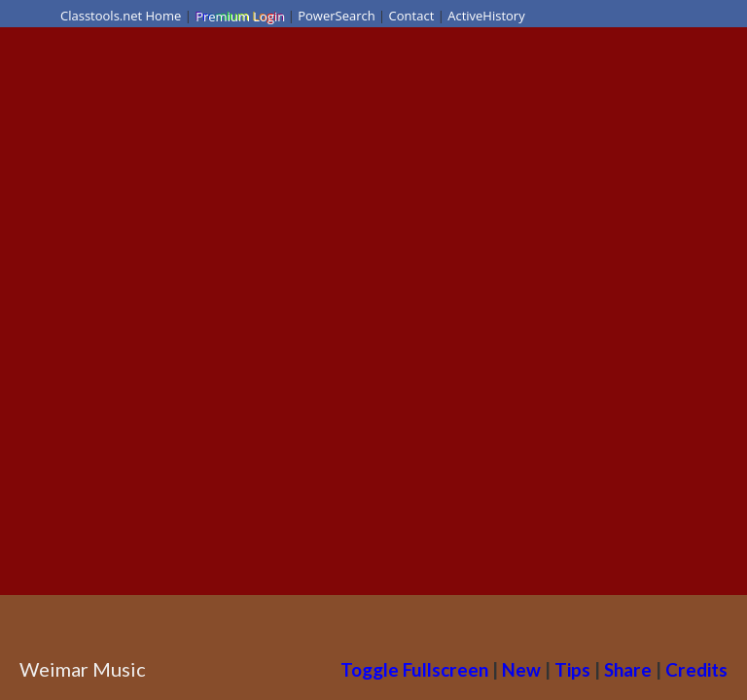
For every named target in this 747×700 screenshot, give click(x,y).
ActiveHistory (486, 16)
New (521, 669)
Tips (572, 669)
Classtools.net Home (121, 16)
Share (628, 669)
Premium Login (239, 16)
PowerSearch (337, 16)
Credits (696, 669)
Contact (412, 16)
